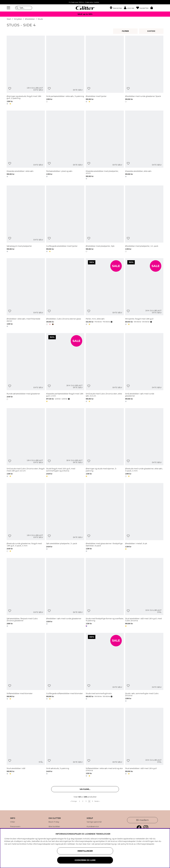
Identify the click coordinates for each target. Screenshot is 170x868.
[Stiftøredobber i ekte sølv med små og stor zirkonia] (105, 743)
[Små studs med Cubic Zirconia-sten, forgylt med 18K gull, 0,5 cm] (26, 443)
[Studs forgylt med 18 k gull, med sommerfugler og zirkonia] (65, 443)
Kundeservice (93, 827)
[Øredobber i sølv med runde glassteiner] (65, 593)
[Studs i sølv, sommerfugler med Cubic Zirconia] (144, 668)
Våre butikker (54, 827)
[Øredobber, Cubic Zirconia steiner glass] (65, 293)
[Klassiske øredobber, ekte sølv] (144, 145)
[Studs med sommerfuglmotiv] (105, 668)
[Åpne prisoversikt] (111, 322)
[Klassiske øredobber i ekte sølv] (26, 145)
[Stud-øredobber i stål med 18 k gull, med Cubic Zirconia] (144, 593)
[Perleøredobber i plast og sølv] (65, 145)
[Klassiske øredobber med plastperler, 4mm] (105, 145)
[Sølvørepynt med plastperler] (26, 219)
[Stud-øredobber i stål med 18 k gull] (144, 743)
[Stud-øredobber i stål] (26, 743)
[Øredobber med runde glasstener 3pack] (144, 71)
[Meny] (9, 8)
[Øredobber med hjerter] (105, 71)
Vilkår (13, 822)
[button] (130, 8)
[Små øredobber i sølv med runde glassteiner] (144, 368)
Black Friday (54, 822)
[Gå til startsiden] (85, 8)
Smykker (18, 19)
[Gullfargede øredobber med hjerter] (65, 219)
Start (9, 19)
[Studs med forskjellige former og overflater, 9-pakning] (105, 593)
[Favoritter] (143, 8)
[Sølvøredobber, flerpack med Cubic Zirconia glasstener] (26, 593)
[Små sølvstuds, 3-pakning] (65, 743)
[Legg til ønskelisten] (10, 89)
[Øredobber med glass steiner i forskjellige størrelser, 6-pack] (105, 518)
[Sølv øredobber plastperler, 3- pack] (65, 518)
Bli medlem (142, 820)
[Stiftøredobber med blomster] (26, 668)
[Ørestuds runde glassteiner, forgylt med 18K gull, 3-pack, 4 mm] (26, 518)
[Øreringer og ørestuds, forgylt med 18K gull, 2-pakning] (26, 71)
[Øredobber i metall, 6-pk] (144, 518)
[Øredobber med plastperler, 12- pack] (144, 219)
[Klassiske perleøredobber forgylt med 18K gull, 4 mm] (65, 368)
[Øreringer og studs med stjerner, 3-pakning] (105, 443)
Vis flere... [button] (85, 789)
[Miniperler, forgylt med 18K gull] (144, 293)
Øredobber (30, 19)
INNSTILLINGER (85, 851)
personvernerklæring (104, 844)
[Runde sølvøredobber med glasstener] (26, 368)
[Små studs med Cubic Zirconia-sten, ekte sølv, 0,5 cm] (105, 368)
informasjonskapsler (145, 844)
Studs (40, 19)
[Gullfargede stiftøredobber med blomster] (65, 668)
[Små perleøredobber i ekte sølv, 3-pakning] (65, 71)
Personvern (15, 827)
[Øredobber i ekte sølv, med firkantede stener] (26, 293)
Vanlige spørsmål (94, 822)
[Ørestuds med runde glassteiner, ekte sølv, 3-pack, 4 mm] (144, 443)
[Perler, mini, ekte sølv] (105, 293)
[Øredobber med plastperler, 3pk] (105, 219)
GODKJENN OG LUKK (85, 860)
